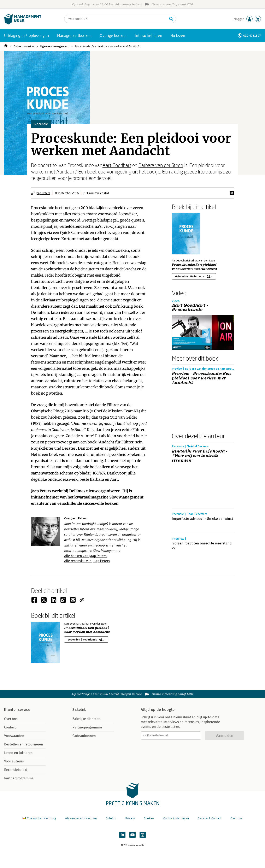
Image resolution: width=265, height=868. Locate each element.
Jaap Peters (43, 193)
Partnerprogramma (19, 778)
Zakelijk (79, 710)
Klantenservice (17, 710)
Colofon (111, 818)
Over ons (11, 719)
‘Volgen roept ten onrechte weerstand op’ (202, 545)
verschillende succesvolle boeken (88, 503)
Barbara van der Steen (161, 165)
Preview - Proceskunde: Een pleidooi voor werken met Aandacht (201, 378)
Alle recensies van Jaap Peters (87, 561)
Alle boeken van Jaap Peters (85, 556)
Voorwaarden (14, 736)
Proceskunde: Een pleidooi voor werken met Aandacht (108, 46)
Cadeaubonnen (84, 736)
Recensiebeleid (16, 770)
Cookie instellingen (176, 818)
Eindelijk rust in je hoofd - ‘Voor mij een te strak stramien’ (200, 456)
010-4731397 (252, 36)
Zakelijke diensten (86, 719)
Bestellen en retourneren (24, 744)
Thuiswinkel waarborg (40, 818)
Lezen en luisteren (18, 753)
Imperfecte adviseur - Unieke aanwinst (202, 519)
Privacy (130, 818)
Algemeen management (54, 46)
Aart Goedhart (117, 165)
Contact (10, 727)
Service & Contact (210, 818)
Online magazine (24, 46)
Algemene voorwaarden (81, 818)
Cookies (149, 818)
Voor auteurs (14, 761)
